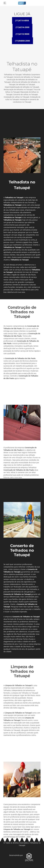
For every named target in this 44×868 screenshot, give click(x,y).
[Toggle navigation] (5, 3)
